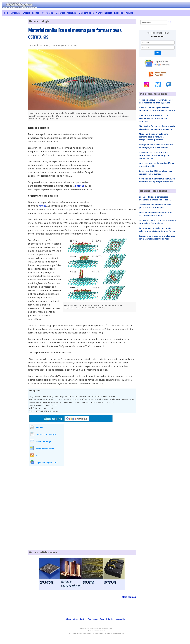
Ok (158, 53)
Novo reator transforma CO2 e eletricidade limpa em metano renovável (154, 118)
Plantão (129, 13)
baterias (80, 186)
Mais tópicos (129, 597)
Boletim (83, 619)
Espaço (36, 13)
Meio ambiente (86, 13)
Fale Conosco (93, 619)
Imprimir (39, 427)
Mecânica (72, 13)
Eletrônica (15, 13)
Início (6, 13)
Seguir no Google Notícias (47, 463)
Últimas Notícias (72, 619)
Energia (26, 13)
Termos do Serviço (107, 619)
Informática (47, 13)
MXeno (42, 206)
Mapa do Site (120, 619)
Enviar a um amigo (43, 442)
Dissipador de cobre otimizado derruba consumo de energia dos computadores (155, 155)
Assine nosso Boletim (45, 449)
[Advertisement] (14, 59)
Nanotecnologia (104, 13)
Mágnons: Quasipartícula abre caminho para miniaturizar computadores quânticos (153, 137)
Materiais (60, 13)
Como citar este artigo (46, 434)
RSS (37, 456)
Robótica (119, 13)
